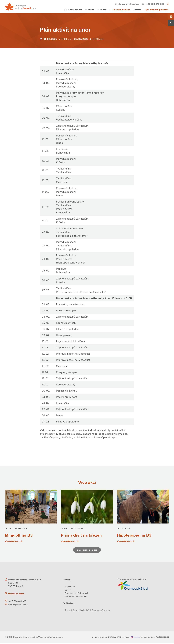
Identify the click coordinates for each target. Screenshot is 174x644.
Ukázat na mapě (16, 595)
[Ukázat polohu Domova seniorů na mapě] (44, 595)
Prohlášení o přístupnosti (76, 594)
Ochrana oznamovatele (76, 597)
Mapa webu (70, 588)
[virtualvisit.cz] (135, 638)
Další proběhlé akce (87, 551)
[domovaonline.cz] (115, 638)
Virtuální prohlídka (159, 10)
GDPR (67, 591)
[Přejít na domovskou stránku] (20, 7)
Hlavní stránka (75, 10)
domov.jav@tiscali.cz (129, 4)
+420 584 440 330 (155, 4)
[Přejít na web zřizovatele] (143, 587)
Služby (103, 10)
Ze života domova (121, 10)
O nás (91, 10)
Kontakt (137, 10)
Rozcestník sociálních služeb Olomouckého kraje (88, 611)
